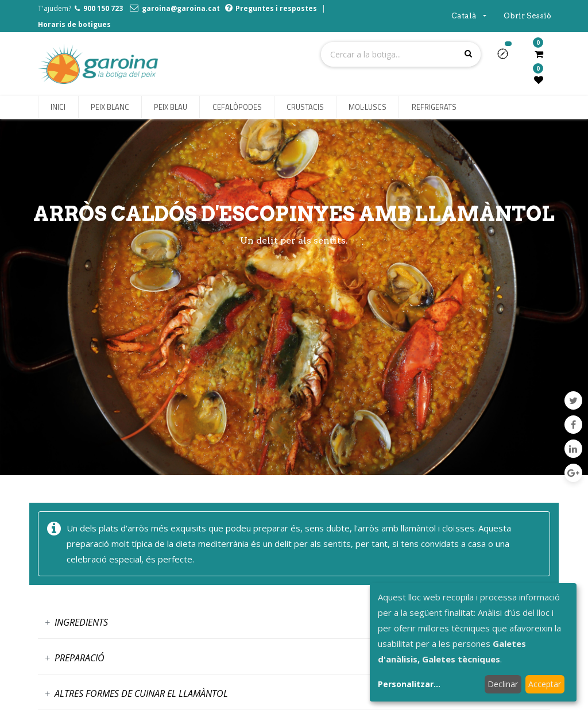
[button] (507, 57)
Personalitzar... (409, 684)
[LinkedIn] (573, 449)
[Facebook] (573, 425)
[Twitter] (573, 400)
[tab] (294, 623)
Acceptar (545, 684)
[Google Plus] (573, 473)
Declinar (503, 684)
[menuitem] (58, 107)
